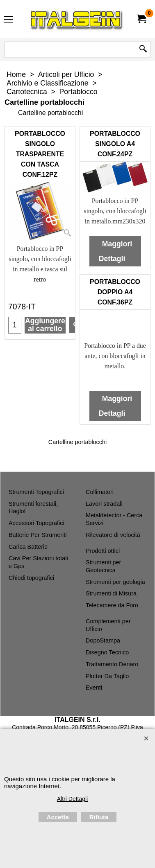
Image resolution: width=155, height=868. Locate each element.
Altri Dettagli (72, 799)
